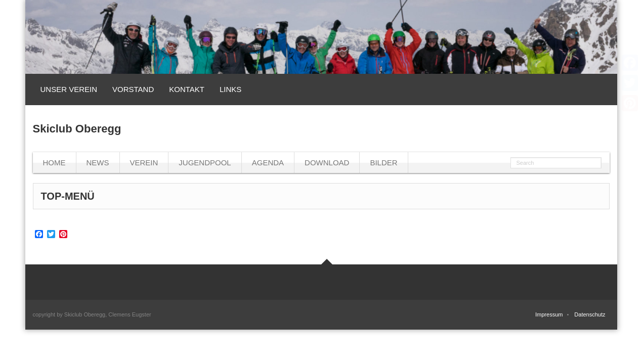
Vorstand (133, 89)
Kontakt (187, 89)
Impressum (549, 314)
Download (327, 163)
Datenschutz (590, 314)
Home (54, 163)
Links (230, 89)
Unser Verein (69, 89)
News (98, 163)
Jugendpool (205, 163)
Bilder (383, 163)
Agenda (268, 163)
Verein (144, 163)
